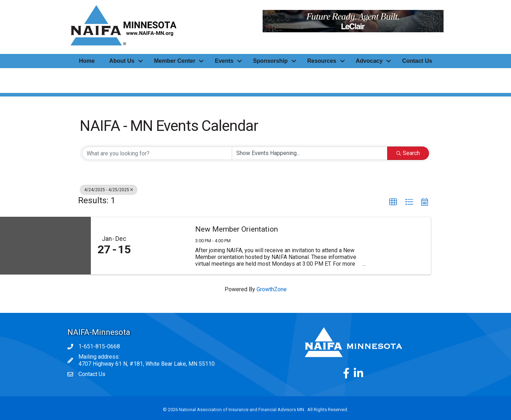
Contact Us (417, 61)
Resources (322, 61)
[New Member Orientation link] (163, 246)
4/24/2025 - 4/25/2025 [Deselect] (109, 190)
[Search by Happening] (310, 153)
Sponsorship (270, 61)
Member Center (175, 61)
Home (87, 61)
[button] (393, 202)
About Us (122, 61)
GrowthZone (272, 289)
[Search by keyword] (157, 153)
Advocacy (369, 61)
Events (224, 61)
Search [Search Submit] (408, 153)
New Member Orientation (237, 229)
